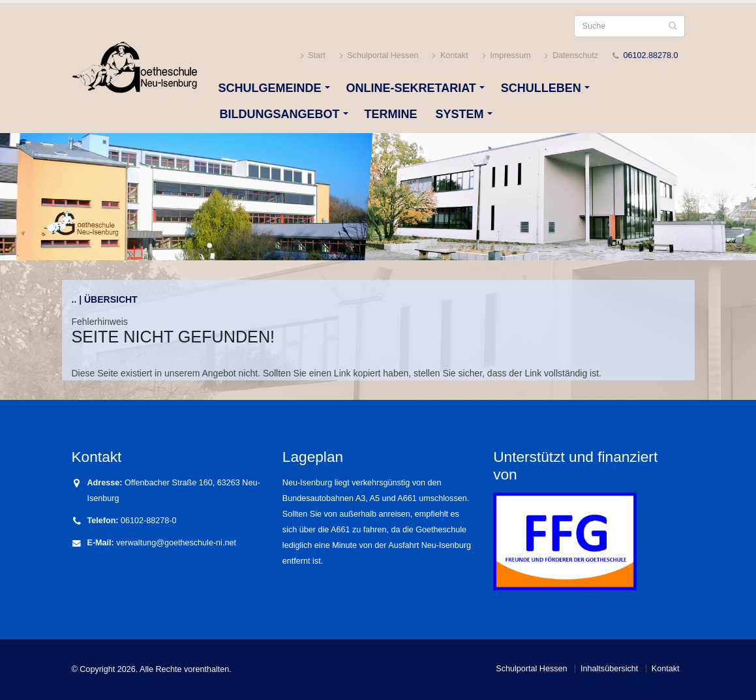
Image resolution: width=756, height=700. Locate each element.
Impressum (507, 56)
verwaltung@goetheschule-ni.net (176, 543)
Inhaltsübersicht (609, 669)
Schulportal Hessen (379, 56)
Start (313, 56)
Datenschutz (571, 56)
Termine (391, 114)
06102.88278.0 (650, 55)
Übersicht (111, 299)
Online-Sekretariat (411, 88)
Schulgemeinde (270, 88)
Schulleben (541, 88)
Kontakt (450, 56)
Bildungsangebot (280, 114)
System (460, 114)
